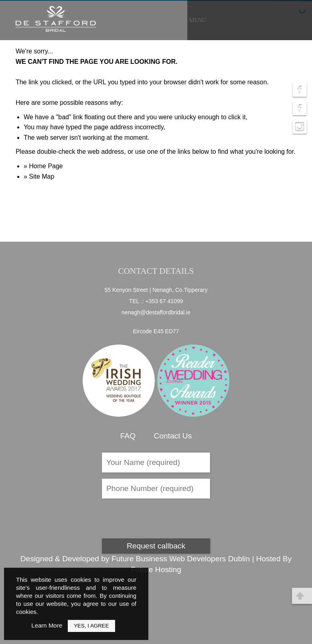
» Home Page (43, 166)
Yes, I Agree (91, 626)
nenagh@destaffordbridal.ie (156, 312)
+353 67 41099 (164, 301)
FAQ (128, 436)
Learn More (47, 625)
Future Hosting (156, 570)
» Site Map (39, 176)
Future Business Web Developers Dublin (181, 559)
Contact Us (173, 436)
